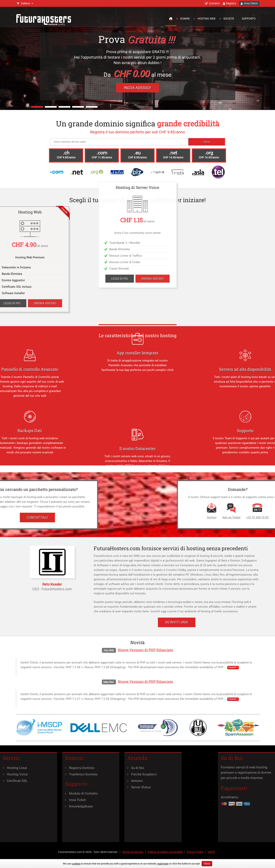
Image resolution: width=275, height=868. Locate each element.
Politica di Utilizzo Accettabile (165, 852)
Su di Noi (113, 768)
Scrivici (258, 517)
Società (229, 19)
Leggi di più (120, 58)
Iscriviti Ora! (177, 622)
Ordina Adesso (153, 58)
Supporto (249, 19)
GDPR (211, 852)
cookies (76, 864)
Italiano (25, 3)
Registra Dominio (57, 768)
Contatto (214, 3)
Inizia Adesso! (137, 88)
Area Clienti (251, 3)
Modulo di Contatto (58, 793)
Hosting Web (206, 19)
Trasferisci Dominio (58, 774)
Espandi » (233, 668)
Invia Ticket (53, 800)
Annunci (112, 781)
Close (207, 864)
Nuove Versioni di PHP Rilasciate (146, 650)
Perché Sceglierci (119, 774)
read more (163, 864)
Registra (231, 3)
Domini (185, 19)
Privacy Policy (195, 852)
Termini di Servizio (133, 852)
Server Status (116, 787)
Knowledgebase (56, 806)
